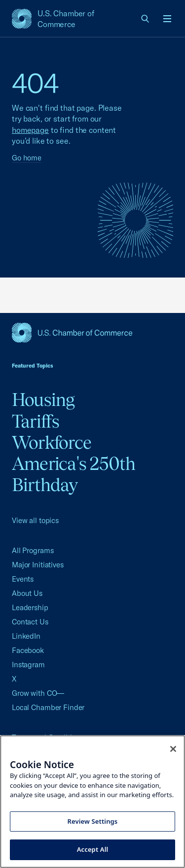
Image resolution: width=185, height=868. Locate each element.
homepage (30, 130)
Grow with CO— (38, 693)
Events (23, 579)
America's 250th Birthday (74, 474)
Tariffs (36, 421)
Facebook (28, 650)
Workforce (52, 442)
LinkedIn (26, 636)
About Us (27, 593)
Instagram (28, 665)
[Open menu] (167, 19)
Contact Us (30, 622)
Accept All (93, 849)
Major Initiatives (38, 565)
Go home (27, 158)
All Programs (33, 550)
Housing (43, 400)
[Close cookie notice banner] (173, 749)
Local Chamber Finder (48, 707)
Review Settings (93, 821)
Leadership (30, 607)
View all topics (35, 520)
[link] (146, 19)
